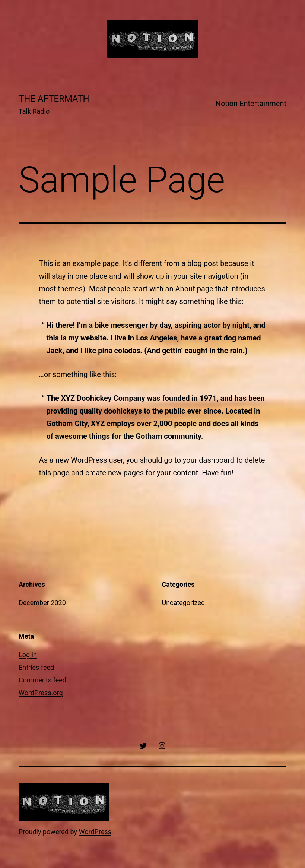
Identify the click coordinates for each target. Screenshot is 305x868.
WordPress (95, 832)
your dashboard (209, 460)
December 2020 (42, 603)
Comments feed (42, 680)
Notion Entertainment (251, 104)
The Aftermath (54, 99)
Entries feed (36, 667)
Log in (28, 655)
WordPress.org (41, 693)
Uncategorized (184, 603)
